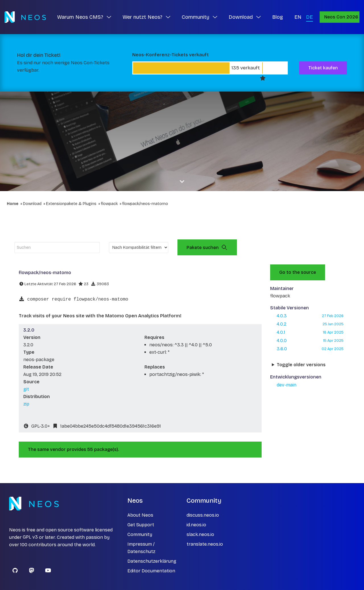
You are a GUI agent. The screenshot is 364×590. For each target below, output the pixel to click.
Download (32, 204)
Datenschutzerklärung (152, 561)
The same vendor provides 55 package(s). (74, 449)
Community (140, 534)
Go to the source (298, 272)
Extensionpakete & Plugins (71, 204)
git (26, 389)
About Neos (140, 515)
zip (26, 404)
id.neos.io (196, 525)
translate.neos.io (205, 544)
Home (13, 204)
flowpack (109, 204)
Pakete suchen (207, 247)
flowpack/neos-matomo (145, 204)
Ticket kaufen (323, 68)
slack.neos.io (200, 534)
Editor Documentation (151, 571)
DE (309, 17)
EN (298, 17)
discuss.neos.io (203, 515)
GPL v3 (30, 537)
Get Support (141, 525)
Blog (278, 17)
